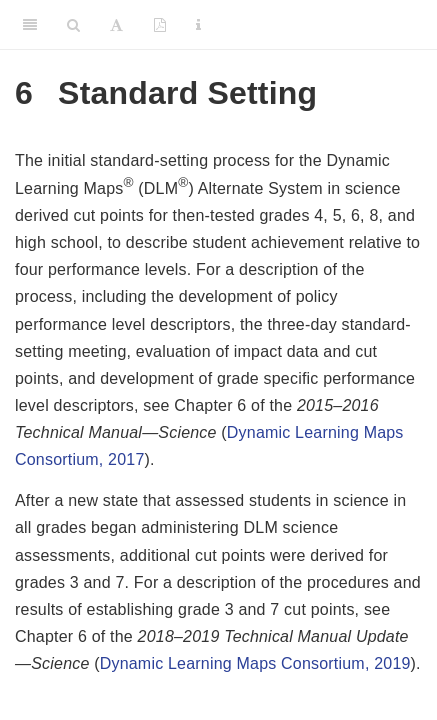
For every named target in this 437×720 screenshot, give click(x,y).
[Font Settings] (116, 25)
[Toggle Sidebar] (30, 25)
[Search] (73, 25)
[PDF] (160, 25)
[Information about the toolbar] (198, 25)
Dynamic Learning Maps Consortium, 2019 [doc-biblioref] (255, 663)
